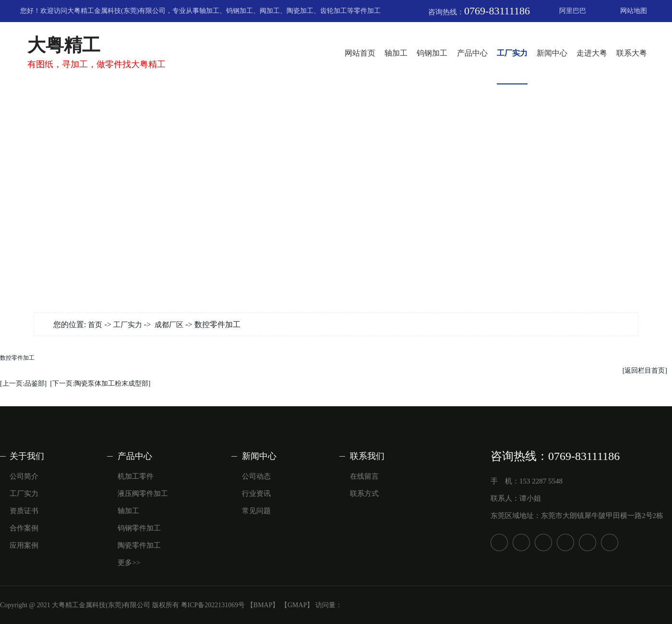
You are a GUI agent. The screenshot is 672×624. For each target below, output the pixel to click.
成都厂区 (169, 325)
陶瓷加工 (300, 11)
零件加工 (367, 11)
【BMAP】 (263, 605)
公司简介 (24, 476)
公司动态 (256, 476)
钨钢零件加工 (139, 528)
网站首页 (360, 53)
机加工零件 (136, 476)
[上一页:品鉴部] (23, 383)
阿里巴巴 (573, 11)
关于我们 (27, 456)
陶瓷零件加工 (139, 545)
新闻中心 (552, 53)
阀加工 (270, 11)
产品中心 (472, 53)
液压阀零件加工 (143, 494)
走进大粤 (592, 53)
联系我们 (367, 456)
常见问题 (256, 511)
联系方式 (364, 494)
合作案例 (24, 528)
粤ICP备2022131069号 (213, 605)
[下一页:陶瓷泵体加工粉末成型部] (100, 383)
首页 (95, 325)
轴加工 (209, 11)
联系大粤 (632, 53)
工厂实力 (512, 53)
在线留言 (364, 476)
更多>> (129, 563)
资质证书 (24, 511)
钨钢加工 (240, 11)
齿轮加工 (334, 11)
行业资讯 (256, 494)
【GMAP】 (297, 605)
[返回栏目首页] (645, 371)
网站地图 (634, 11)
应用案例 (24, 545)
